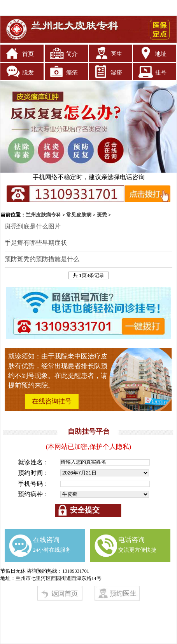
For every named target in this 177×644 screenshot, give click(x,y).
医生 (116, 54)
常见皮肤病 (79, 215)
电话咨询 (137, 544)
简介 (72, 54)
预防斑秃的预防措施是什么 (42, 259)
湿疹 (116, 73)
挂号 (161, 73)
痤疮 (72, 73)
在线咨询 (52, 544)
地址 (161, 54)
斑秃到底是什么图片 (33, 226)
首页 (28, 54)
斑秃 (102, 215)
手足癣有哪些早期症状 (36, 243)
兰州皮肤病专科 (43, 215)
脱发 (28, 73)
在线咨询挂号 (52, 401)
